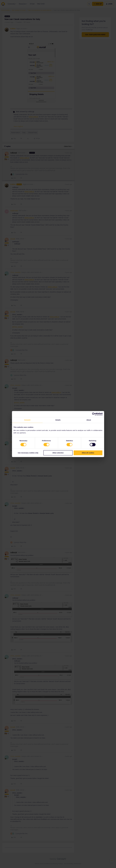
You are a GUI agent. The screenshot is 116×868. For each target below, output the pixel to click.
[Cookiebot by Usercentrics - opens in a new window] (94, 414)
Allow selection (58, 453)
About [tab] (89, 420)
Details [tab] (58, 420)
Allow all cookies (88, 453)
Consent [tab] (27, 420)
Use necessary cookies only (28, 453)
